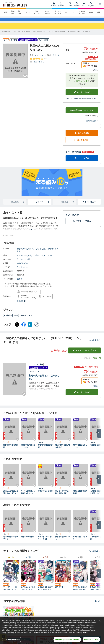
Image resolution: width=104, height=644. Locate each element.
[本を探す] (91, 4)
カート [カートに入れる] (82, 395)
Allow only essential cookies (67, 639)
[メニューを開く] (100, 4)
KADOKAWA (22, 266)
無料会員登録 (82, 135)
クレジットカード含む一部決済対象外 (81, 101)
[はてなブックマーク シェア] (30, 327)
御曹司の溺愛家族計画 (45, 449)
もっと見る (95, 343)
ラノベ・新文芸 (48, 12)
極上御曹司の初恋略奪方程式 (63, 449)
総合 (6, 12)
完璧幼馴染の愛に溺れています (28, 449)
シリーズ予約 (73, 155)
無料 (98, 12)
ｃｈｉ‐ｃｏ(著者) (24, 258)
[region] (52, 630)
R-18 (91, 12)
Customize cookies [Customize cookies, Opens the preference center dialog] (12, 639)
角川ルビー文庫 (23, 262)
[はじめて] (70, 4)
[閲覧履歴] (77, 4)
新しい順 (96, 360)
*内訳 (96, 72)
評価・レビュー (89, 204)
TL (74, 12)
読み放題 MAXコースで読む (82, 113)
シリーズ (43, 204)
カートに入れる (82, 95)
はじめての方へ (82, 143)
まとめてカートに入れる (84, 353)
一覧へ (97, 604)
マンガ (28, 12)
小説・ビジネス (37, 12)
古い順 (87, 360)
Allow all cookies (91, 639)
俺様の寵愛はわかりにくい (80, 449)
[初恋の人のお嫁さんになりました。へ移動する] (80, 34)
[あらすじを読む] (31, 229)
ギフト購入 (72, 217)
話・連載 (20, 12)
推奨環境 (21, 304)
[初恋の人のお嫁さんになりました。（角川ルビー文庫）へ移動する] (50, 34)
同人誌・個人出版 (58, 12)
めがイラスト (26, 318)
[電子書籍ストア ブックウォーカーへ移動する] (13, 34)
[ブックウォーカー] (15, 4)
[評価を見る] (38, 63)
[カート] (84, 4)
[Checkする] (25, 79)
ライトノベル (22, 270)
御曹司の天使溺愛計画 (11, 449)
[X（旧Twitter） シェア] (17, 327)
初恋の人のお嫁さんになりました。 (44, 380)
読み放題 (13, 12)
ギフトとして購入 (82, 224)
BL (66, 12)
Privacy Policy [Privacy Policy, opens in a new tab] (82, 633)
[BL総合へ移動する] (28, 34)
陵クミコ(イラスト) (43, 258)
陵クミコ (56, 57)
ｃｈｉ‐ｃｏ (39, 57)
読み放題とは (92, 123)
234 (20, 281)
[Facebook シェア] (24, 327)
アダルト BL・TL (82, 12)
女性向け (8, 318)
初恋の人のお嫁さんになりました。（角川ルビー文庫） (38, 253)
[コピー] (37, 327)
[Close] (100, 621)
